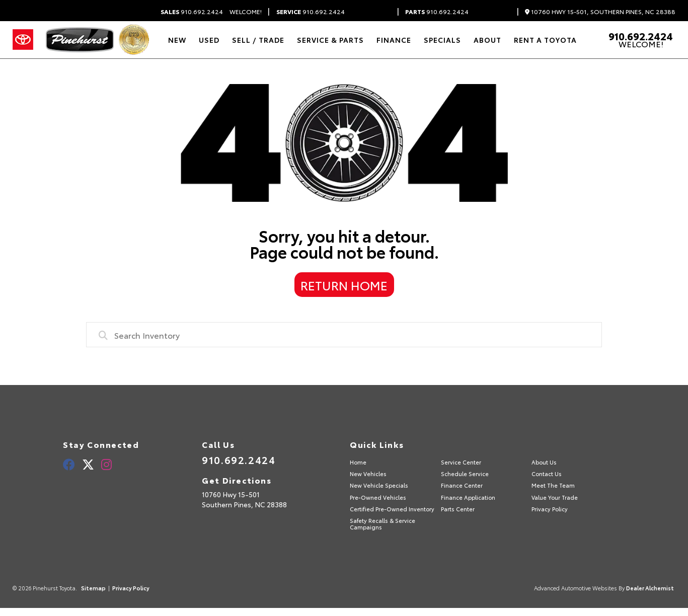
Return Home (344, 285)
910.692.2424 (192, 12)
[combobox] (344, 335)
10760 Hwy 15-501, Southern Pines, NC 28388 (600, 12)
